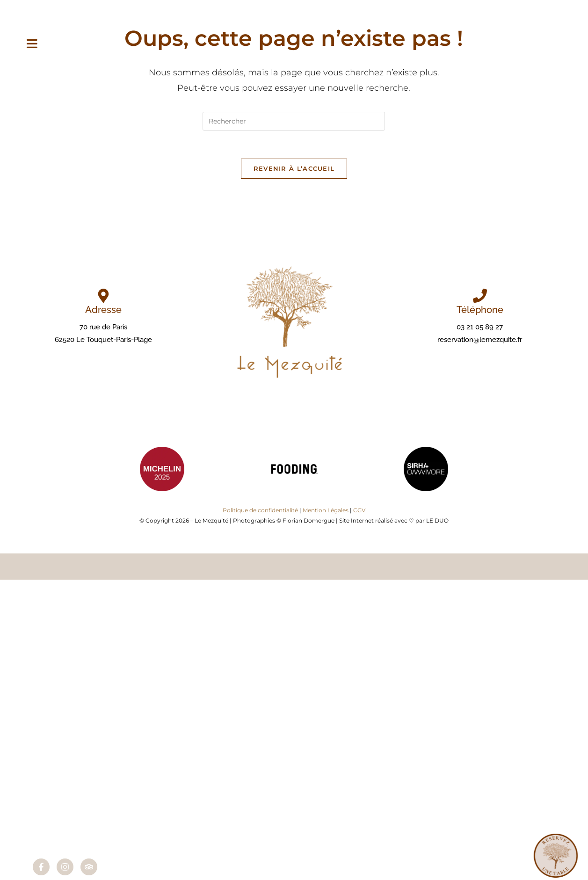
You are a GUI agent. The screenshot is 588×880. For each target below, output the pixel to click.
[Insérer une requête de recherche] (294, 121)
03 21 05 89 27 (480, 327)
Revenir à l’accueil (294, 168)
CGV (359, 510)
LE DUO (437, 520)
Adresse (103, 310)
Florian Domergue (309, 520)
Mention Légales (326, 510)
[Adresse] (103, 296)
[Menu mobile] (32, 44)
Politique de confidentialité (260, 510)
